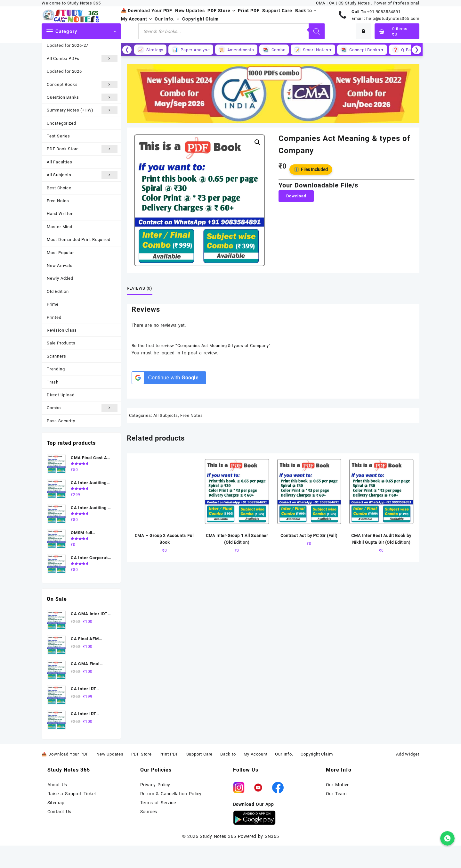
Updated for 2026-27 (68, 45)
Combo (82, 408)
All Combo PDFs (82, 58)
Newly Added (60, 278)
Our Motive (338, 785)
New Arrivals (60, 265)
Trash (53, 382)
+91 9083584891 (384, 12)
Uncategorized (61, 123)
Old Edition (58, 291)
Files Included (311, 169)
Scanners (56, 356)
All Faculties (59, 162)
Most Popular (60, 253)
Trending (56, 369)
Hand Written (60, 214)
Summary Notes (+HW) (82, 110)
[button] (257, 142)
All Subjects (82, 175)
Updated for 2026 (64, 71)
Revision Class (62, 330)
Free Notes (58, 201)
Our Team (336, 794)
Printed (54, 317)
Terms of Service (158, 803)
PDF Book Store (82, 149)
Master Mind (60, 227)
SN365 (272, 836)
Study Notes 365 (218, 836)
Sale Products (61, 343)
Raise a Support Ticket (72, 794)
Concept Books (82, 84)
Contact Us (59, 812)
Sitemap (56, 803)
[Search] (317, 31)
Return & (151, 794)
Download (296, 196)
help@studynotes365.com (393, 18)
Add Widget (408, 754)
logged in (170, 353)
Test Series (58, 136)
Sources (149, 812)
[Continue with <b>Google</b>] (169, 378)
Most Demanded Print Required (78, 240)
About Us (57, 785)
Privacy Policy (155, 785)
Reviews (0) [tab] (140, 288)
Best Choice (59, 188)
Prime (53, 304)
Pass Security (61, 421)
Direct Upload (61, 395)
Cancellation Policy (181, 794)
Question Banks (82, 97)
